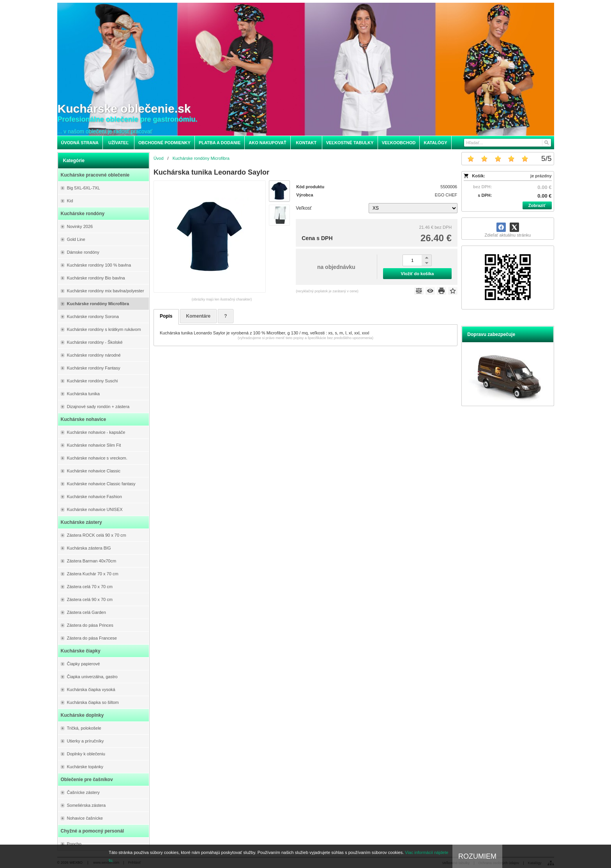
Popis (166, 316)
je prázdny (541, 176)
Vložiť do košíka (418, 274)
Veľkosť (304, 208)
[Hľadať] (546, 143)
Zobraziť (537, 205)
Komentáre (199, 316)
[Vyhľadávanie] (508, 143)
